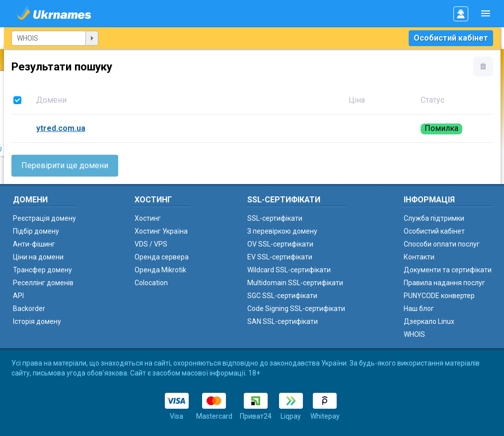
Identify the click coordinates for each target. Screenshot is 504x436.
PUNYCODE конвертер (439, 296)
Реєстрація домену (44, 218)
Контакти (419, 257)
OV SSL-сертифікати (280, 244)
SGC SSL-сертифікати (282, 296)
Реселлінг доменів (43, 283)
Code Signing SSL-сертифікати (296, 309)
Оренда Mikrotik (160, 270)
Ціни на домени (38, 257)
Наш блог (419, 309)
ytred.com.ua (61, 128)
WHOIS (414, 334)
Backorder (29, 309)
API (18, 296)
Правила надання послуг (444, 283)
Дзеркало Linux (429, 321)
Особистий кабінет (451, 38)
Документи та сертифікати (448, 270)
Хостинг (148, 218)
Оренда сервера (162, 257)
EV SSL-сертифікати (280, 257)
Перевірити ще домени (65, 165)
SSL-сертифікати (275, 218)
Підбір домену (36, 231)
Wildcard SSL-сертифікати (289, 270)
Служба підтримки (434, 218)
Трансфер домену (42, 270)
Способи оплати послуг (442, 244)
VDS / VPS (151, 244)
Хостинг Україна (161, 231)
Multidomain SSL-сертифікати (295, 283)
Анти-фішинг (34, 244)
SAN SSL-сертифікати (283, 321)
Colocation (151, 283)
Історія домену (37, 321)
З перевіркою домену (282, 231)
